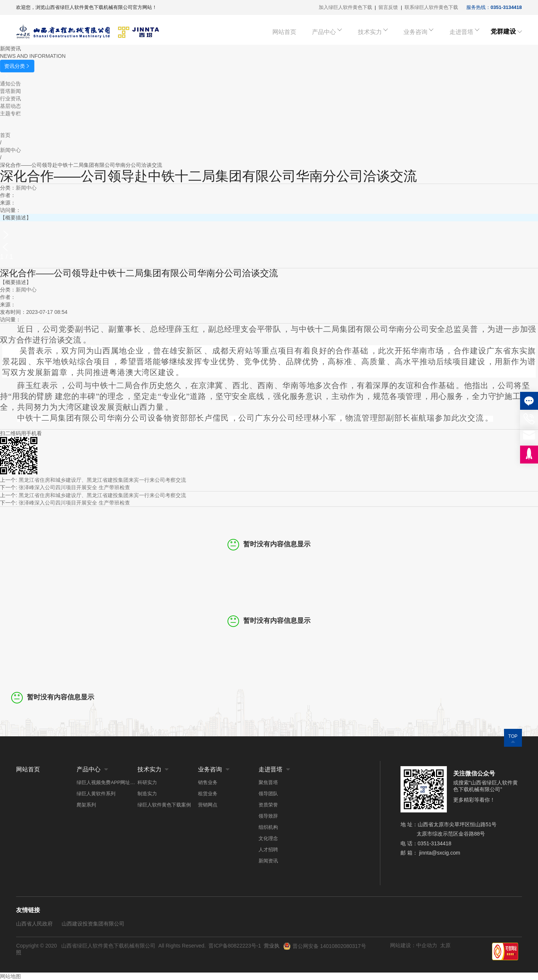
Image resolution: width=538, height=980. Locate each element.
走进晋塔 (461, 32)
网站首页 (296, 32)
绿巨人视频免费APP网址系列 (107, 782)
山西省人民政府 (34, 924)
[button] (269, 235)
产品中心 (333, 32)
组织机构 (268, 827)
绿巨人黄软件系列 (96, 794)
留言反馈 (388, 7)
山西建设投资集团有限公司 (93, 924)
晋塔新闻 (10, 91)
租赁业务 (208, 794)
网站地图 (10, 976)
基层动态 (10, 106)
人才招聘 (268, 850)
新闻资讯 (268, 861)
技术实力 (375, 32)
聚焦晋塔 (268, 782)
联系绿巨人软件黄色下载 (431, 7)
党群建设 (503, 32)
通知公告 (10, 84)
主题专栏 (10, 113)
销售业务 (208, 782)
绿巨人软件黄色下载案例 (164, 805)
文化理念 (268, 838)
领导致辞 (268, 816)
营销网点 (208, 805)
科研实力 (147, 782)
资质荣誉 (268, 805)
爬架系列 (86, 805)
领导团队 (268, 794)
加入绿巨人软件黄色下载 (345, 7)
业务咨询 (418, 32)
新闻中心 (26, 188)
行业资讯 (10, 99)
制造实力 (147, 794)
